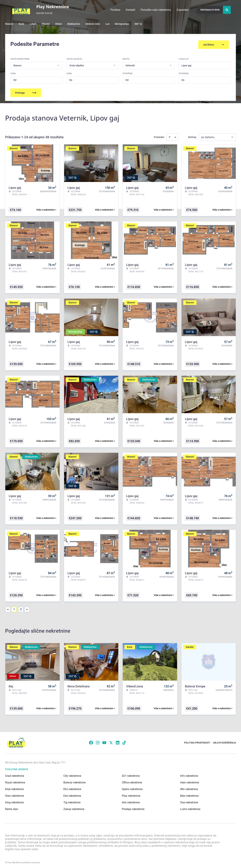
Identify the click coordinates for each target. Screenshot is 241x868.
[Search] (227, 10)
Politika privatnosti (197, 742)
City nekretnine (72, 775)
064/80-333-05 (44, 13)
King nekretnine (14, 801)
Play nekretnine (131, 795)
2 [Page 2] (21, 608)
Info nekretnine (189, 775)
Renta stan (12, 808)
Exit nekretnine (72, 795)
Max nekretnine (189, 795)
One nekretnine (189, 801)
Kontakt (130, 10)
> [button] (27, 608)
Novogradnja (122, 24)
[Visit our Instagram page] (98, 742)
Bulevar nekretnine (74, 781)
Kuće (21, 24)
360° (138, 24)
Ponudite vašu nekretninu (156, 10)
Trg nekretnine (72, 801)
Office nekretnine (132, 781)
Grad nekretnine (15, 775)
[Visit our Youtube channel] (104, 742)
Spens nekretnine (132, 788)
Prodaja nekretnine (133, 808)
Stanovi (9, 24)
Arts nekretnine (131, 801)
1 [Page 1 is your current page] (14, 608)
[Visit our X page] (111, 742)
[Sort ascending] (170, 136)
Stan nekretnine (14, 795)
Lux (107, 24)
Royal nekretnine (15, 781)
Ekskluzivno (74, 24)
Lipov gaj (186, 64)
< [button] (8, 608)
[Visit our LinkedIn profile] (118, 742)
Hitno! (59, 24)
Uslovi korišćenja (224, 742)
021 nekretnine (131, 775)
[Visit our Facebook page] (91, 742)
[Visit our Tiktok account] (124, 742)
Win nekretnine (189, 788)
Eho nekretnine (72, 788)
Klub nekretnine (14, 788)
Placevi (46, 24)
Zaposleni (183, 10)
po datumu (208, 136)
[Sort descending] (175, 136)
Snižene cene (93, 24)
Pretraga (26, 92)
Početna (115, 10)
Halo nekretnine (190, 781)
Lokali (33, 24)
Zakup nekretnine (74, 808)
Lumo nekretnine (190, 808)
